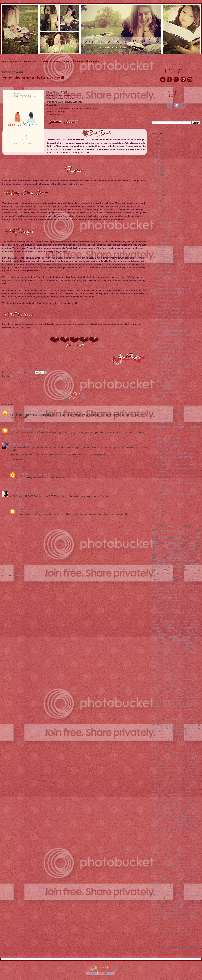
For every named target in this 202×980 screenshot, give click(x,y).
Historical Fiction (175, 607)
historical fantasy (170, 661)
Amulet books (186, 707)
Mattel (198, 868)
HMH (167, 774)
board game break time (178, 600)
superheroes (188, 655)
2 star (175, 616)
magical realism (194, 667)
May (160, 207)
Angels (155, 679)
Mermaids (160, 682)
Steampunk (157, 685)
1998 (167, 804)
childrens (175, 573)
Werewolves (168, 667)
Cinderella (193, 764)
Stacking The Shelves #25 (169, 423)
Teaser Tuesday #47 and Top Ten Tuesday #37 (178, 407)
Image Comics (190, 646)
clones (195, 922)
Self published (176, 886)
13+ (162, 758)
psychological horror (161, 649)
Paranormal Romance (190, 585)
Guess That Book (190, 849)
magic (155, 676)
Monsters (173, 637)
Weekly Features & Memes (55, 61)
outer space (160, 689)
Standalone (165, 786)
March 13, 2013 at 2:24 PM (45, 510)
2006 (165, 640)
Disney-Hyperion (190, 691)
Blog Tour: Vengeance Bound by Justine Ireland (178, 231)
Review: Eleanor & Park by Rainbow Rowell (177, 411)
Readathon (176, 740)
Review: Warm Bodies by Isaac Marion (175, 288)
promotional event (162, 755)
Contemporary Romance (37, 376)
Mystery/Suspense (172, 643)
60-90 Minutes (190, 813)
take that (187, 795)
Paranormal (189, 561)
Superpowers (170, 685)
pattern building (166, 928)
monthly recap (169, 704)
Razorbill (187, 880)
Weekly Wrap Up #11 (167, 219)
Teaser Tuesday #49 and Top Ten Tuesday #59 (178, 261)
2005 (170, 689)
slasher (190, 755)
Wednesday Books (159, 916)
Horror (197, 552)
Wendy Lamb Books (178, 916)
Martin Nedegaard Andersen (182, 868)
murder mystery (185, 704)
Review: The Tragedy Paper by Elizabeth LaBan (179, 292)
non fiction (187, 752)
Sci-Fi (161, 555)
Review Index (31, 61)
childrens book (174, 543)
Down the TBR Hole (180, 622)
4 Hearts (189, 530)
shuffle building (187, 934)
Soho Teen (193, 889)
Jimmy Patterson (168, 862)
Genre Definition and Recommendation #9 (176, 280)
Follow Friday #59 (165, 373)
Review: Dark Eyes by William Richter (174, 335)
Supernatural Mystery (189, 743)
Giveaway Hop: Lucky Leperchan (172, 377)
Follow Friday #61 (165, 235)
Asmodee (164, 761)
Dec (160, 179)
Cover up (195, 567)
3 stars (185, 579)
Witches (186, 637)
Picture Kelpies (172, 877)
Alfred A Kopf (187, 816)
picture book (179, 540)
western (176, 937)
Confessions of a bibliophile (174, 768)
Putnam (198, 877)
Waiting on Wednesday (165, 546)
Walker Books (193, 913)
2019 (158, 151)
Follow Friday (169, 582)
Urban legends (195, 910)
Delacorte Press (171, 691)
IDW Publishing (166, 859)
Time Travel (176, 746)
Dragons (197, 679)
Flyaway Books (188, 840)
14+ (197, 798)
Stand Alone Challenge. (175, 898)
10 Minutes (188, 798)
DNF (175, 831)
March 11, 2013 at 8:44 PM (32, 411)
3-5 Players (183, 807)
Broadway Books (192, 822)
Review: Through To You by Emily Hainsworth (178, 358)
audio (196, 526)
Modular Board (173, 871)
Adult (192, 549)
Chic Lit (156, 607)
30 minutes (193, 725)
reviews (176, 655)
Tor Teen (195, 904)
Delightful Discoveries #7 (168, 442)
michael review (185, 685)
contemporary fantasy (190, 628)
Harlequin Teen (194, 734)
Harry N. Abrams (180, 774)
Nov (160, 183)
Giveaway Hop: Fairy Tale (169, 276)
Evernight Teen (160, 837)
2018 (158, 155)
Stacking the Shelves (178, 558)
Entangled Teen (192, 771)
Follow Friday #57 (165, 502)
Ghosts (155, 591)
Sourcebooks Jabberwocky (162, 892)
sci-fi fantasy (175, 931)
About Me (15, 61)
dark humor (192, 701)
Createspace (182, 828)
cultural (164, 925)
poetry (198, 752)
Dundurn (163, 834)
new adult (177, 634)
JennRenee (23, 474)
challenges (190, 713)
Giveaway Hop (159, 619)
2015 (158, 167)
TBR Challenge (162, 701)
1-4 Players (165, 798)
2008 (175, 707)
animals (184, 582)
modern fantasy (172, 719)
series (183, 661)
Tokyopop (185, 904)
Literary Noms (176, 780)
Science (165, 886)
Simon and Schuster (187, 682)
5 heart (189, 810)
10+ (196, 676)
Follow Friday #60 (165, 305)
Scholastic (156, 886)
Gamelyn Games (158, 846)
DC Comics (167, 731)
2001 (194, 758)
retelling (167, 625)
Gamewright (173, 846)
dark (172, 925)
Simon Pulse (183, 673)
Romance (192, 570)
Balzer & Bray (192, 728)
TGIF (199, 786)
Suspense (170, 628)
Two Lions (174, 910)
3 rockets (172, 807)
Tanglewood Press (160, 746)
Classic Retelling (181, 640)
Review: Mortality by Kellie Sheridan (173, 309)
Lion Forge (171, 865)
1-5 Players (176, 798)
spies (198, 755)
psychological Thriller (166, 579)
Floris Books (157, 774)
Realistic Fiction (58, 376)
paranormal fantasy (174, 795)
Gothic (195, 710)
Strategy (163, 901)
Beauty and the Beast (193, 761)
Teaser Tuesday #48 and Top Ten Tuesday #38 (178, 339)
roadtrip (164, 931)
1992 (154, 804)
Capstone (173, 825)
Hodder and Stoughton (185, 855)
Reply (12, 421)
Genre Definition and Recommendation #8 (176, 343)
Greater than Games (171, 849)
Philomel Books (158, 877)
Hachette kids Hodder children (164, 853)
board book (156, 792)
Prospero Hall (187, 877)
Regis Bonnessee (192, 783)
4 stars (190, 546)
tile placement (182, 722)
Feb (160, 507)
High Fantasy (158, 637)
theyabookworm (18, 429)
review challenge (162, 670)
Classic (155, 731)
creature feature (182, 749)
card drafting (166, 749)
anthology (179, 713)
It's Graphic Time (176, 591)
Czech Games (165, 831)
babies (187, 746)
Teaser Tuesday (167, 561)
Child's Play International (189, 825)
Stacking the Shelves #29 (169, 362)
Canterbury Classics (159, 825)
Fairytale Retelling (177, 598)
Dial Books (180, 731)
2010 (194, 604)
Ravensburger (175, 880)
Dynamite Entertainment (192, 834)
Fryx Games (178, 843)
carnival (178, 922)
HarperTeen (190, 610)
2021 (158, 143)
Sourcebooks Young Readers (185, 892)
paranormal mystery (160, 655)
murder (198, 685)
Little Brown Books (188, 652)
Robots (155, 786)
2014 (158, 171)
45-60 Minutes (179, 810)
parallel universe (158, 795)
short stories (174, 934)
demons (155, 704)
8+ (157, 691)
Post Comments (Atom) (25, 576)
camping (169, 922)
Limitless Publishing (160, 780)
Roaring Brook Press (171, 883)
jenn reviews (168, 530)
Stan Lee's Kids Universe (177, 895)
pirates (191, 719)
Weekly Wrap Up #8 (166, 419)
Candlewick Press (163, 764)
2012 (158, 516)
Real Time (170, 783)
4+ (169, 810)
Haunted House (158, 855)
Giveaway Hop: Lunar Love (169, 438)
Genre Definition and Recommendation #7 (176, 415)
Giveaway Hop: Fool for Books (171, 227)
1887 (168, 801)
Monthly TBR (163, 698)
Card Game (180, 764)
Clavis (172, 828)
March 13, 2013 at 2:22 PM (36, 492)
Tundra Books (180, 907)
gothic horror (191, 716)
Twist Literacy (162, 910)
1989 (196, 801)
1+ (194, 795)
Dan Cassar (185, 831)
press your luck (181, 928)
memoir (176, 752)
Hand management (177, 695)
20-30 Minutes (195, 804)
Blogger (176, 949)
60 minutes (196, 689)
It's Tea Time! (188, 859)
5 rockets (158, 813)
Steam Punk (176, 786)
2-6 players (178, 758)
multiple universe (192, 792)
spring (168, 937)
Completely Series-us (170, 679)
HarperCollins (178, 658)
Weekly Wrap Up (161, 564)
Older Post (142, 570)
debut (195, 749)
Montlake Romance (188, 871)
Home (4, 61)
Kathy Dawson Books (186, 862)
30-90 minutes (160, 810)
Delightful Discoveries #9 (168, 320)
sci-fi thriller (182, 625)
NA (199, 871)
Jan (160, 511)
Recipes (179, 783)
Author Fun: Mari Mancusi (169, 296)
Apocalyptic (190, 616)
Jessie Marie (16, 444)
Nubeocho (159, 874)
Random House (159, 740)
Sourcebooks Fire (176, 664)
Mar (160, 215)
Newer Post (8, 570)
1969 (175, 801)
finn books (191, 588)
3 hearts (163, 537)
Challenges (77, 61)
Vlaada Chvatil (160, 913)
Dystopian (188, 573)
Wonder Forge (168, 919)
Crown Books (193, 768)
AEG (156, 816)
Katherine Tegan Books (162, 713)
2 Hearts (161, 588)
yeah (198, 555)
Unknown (14, 411)
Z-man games (182, 919)
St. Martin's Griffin (169, 743)
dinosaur (156, 661)
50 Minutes (169, 813)
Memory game (160, 871)
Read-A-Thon (158, 664)
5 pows (198, 810)
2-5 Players (183, 804)
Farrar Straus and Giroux (185, 837)
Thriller (181, 564)
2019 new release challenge (172, 725)
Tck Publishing (186, 901)
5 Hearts (20, 376)
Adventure (193, 661)
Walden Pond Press (177, 913)
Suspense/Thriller (193, 613)
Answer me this (174, 631)
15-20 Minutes (157, 801)
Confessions (157, 768)
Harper (182, 853)
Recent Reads (178, 698)
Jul (159, 199)
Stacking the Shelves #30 (169, 301)
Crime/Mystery (182, 710)
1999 (174, 804)
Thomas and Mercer (170, 904)
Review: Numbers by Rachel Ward (173, 272)
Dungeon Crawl (174, 834)
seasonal (163, 934)
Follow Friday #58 (165, 434)
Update (184, 910)
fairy (178, 925)
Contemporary (175, 549)
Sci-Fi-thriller (191, 643)
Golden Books (186, 846)
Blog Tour (177, 567)
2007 (178, 689)
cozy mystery (172, 610)
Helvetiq (170, 855)
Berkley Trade (195, 819)
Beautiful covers (176, 761)
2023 (158, 139)
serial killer (165, 676)
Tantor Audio (173, 901)
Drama (191, 731)
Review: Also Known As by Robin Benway (176, 453)
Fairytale (165, 658)
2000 (187, 758)
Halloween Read (159, 695)
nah (183, 719)
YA (76, 376)
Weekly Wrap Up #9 (166, 347)
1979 (182, 801)
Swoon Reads (189, 786)
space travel (159, 937)
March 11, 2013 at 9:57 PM (45, 474)
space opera (178, 676)
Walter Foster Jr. (175, 789)
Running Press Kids (190, 883)
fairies (155, 752)
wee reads (195, 537)
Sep (160, 191)
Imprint (178, 859)
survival (166, 707)
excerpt (180, 792)
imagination (157, 719)
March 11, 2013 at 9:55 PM (35, 444)
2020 (158, 147)
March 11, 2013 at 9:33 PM (38, 429)
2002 (164, 807)
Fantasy (156, 552)
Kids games (166, 777)
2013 (12, 376)
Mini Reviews (169, 737)
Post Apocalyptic (187, 619)
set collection (178, 755)
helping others (188, 925)
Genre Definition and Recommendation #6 (176, 475)
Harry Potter (193, 853)
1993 (161, 804)
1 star (189, 676)
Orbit (168, 874)
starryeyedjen (16, 492)
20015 (157, 807)
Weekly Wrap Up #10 (167, 284)
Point (181, 737)
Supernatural (192, 658)
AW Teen (164, 816)
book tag (176, 588)
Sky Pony (181, 889)
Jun (160, 203)
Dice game (186, 679)
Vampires (162, 616)
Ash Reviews (160, 534)
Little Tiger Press (184, 865)
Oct (160, 187)
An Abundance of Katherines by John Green (177, 239)
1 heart (195, 722)
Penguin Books (192, 874)
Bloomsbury (167, 710)
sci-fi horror (187, 931)
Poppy (154, 783)
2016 (158, 163)
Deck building (157, 771)
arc (159, 558)
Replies (16, 469)
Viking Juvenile (160, 789)
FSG (171, 837)
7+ (200, 813)
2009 (159, 631)
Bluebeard (179, 822)
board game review (161, 646)
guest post (165, 752)
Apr (160, 211)
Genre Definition (193, 594)
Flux (177, 840)
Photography (92, 61)
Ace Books (175, 816)
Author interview (182, 649)
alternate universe (191, 789)
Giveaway (192, 634)
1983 (169, 758)
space (198, 934)
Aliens (178, 646)
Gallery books (192, 843)
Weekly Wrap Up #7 (166, 479)
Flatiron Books (167, 840)
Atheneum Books (176, 728)
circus (187, 922)
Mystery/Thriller (159, 613)
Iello (191, 774)
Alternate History (159, 728)
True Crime (167, 907)
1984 (189, 801)
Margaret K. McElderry (160, 868)
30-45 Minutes (195, 807)
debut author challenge (170, 716)
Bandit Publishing (172, 819)
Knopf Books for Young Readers (186, 777)
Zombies (160, 598)
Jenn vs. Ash (169, 652)
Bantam (184, 819)
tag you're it (157, 600)
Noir (171, 682)
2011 (154, 573)
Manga (195, 865)
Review (70, 376)
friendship (180, 667)
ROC (161, 783)
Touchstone (156, 907)
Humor (193, 598)
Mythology (175, 613)
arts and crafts (195, 919)
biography (159, 922)
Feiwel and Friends (180, 670)
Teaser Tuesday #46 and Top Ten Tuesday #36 (178, 464)
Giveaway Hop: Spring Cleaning (171, 331)
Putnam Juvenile (161, 880)
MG (173, 619)
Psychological (192, 737)
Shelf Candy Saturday (192, 886)
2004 (154, 725)
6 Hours (179, 813)
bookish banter (174, 594)
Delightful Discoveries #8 (168, 381)
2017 (158, 159)
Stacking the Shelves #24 (169, 491)
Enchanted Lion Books (174, 771)
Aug (160, 195)
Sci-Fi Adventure (194, 698)
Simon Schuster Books (164, 889)
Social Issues (169, 585)
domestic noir (169, 792)
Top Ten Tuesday (179, 555)
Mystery (156, 549)
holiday (195, 673)
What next (178, 701)
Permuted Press (191, 780)
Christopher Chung (159, 828)
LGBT (158, 737)
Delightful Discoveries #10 (169, 243)
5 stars (160, 570)
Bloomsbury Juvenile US (164, 822)
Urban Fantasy (194, 576)
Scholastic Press (167, 673)
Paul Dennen (178, 874)
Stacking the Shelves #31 (169, 223)
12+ (157, 758)
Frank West (165, 843)
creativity (155, 925)
